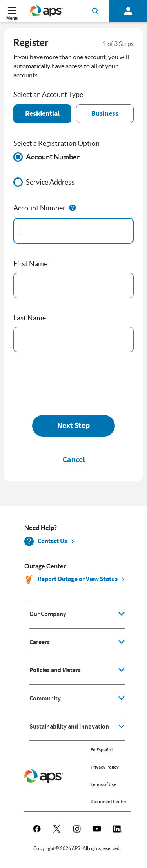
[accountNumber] (73, 231)
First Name (30, 264)
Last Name (30, 318)
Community (45, 698)
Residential (42, 113)
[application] (77, 614)
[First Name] (73, 285)
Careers (40, 642)
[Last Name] (73, 340)
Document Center (108, 802)
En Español (102, 750)
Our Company (48, 614)
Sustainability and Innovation (69, 727)
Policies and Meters (55, 670)
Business (105, 113)
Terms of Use (103, 784)
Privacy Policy (105, 767)
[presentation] (73, 383)
